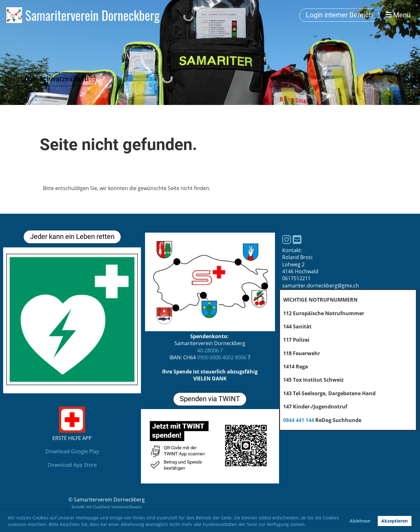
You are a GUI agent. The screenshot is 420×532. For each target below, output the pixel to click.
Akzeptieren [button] (394, 521)
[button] (308, 525)
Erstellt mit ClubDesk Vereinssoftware (107, 507)
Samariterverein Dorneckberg (92, 15)
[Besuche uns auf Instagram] (287, 239)
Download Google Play (72, 451)
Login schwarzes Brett (55, 79)
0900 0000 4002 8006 (222, 357)
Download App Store (72, 465)
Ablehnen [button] (360, 521)
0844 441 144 (299, 420)
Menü (398, 15)
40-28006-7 (210, 350)
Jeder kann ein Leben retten (72, 237)
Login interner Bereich (339, 15)
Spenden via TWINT (210, 399)
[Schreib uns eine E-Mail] (297, 239)
